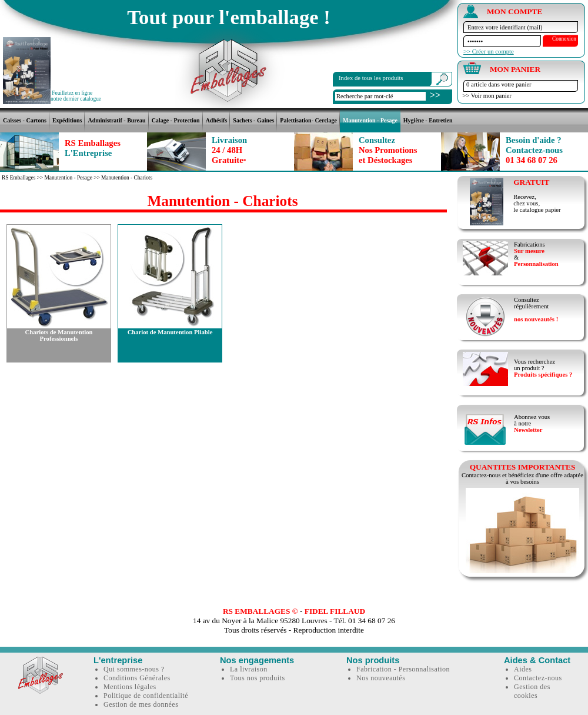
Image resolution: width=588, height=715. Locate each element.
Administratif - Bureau (116, 120)
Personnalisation (536, 264)
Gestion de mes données (141, 704)
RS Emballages (93, 148)
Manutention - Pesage (370, 120)
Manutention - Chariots (127, 178)
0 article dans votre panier (499, 84)
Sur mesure (529, 251)
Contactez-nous (538, 678)
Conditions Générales (137, 678)
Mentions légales (130, 687)
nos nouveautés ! (536, 319)
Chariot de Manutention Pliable (170, 332)
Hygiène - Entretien (428, 120)
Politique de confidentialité (146, 696)
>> (435, 95)
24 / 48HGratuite (229, 150)
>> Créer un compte (489, 51)
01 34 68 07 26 (534, 150)
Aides (523, 669)
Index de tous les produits (371, 78)
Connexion (564, 39)
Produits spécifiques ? (543, 375)
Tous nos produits (258, 678)
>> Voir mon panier (485, 96)
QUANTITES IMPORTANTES (523, 467)
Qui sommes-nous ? (134, 669)
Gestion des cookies (532, 691)
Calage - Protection (176, 120)
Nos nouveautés (381, 678)
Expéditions (67, 120)
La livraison (249, 669)
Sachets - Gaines (253, 120)
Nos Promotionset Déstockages (388, 150)
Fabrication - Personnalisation (403, 669)
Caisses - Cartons (25, 120)
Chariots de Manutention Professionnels (59, 335)
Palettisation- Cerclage (308, 120)
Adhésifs (217, 120)
